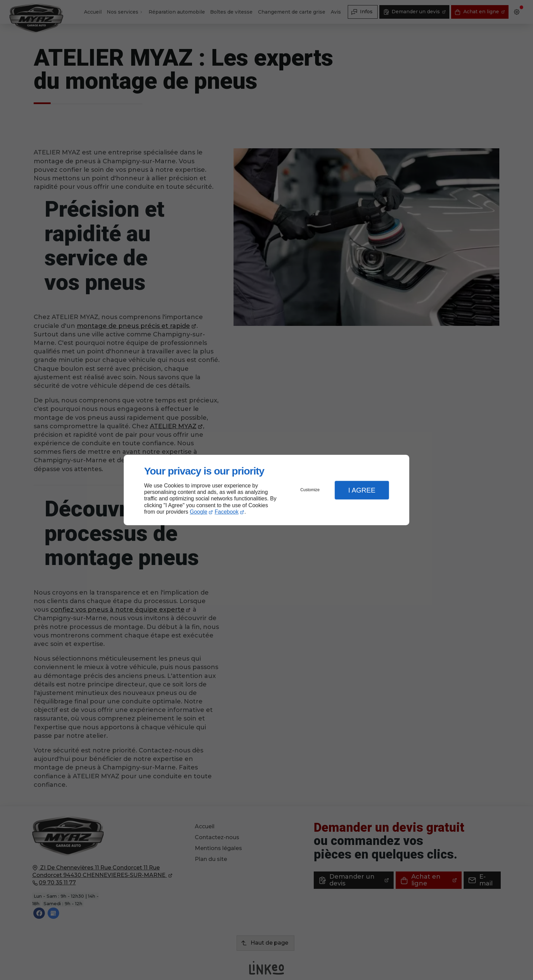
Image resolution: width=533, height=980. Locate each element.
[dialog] (266, 490)
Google (199, 512)
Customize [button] (310, 490)
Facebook (227, 512)
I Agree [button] (362, 490)
